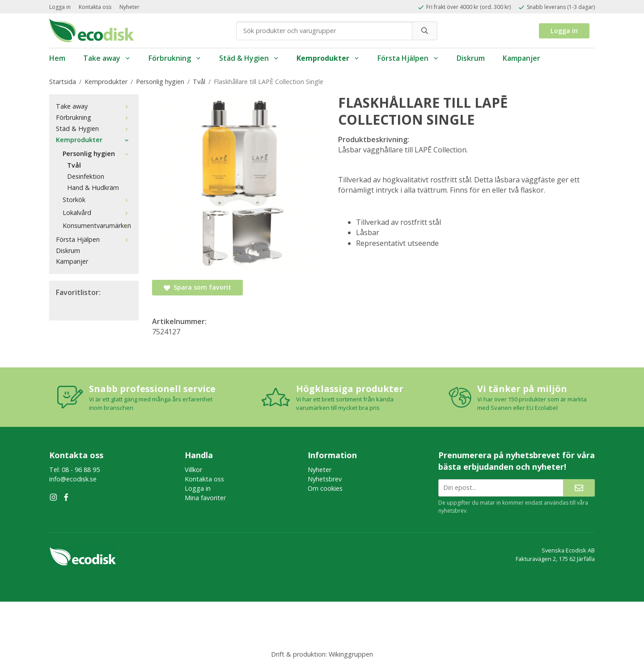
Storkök (97, 200)
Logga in (60, 7)
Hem (57, 58)
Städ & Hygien (249, 58)
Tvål (74, 165)
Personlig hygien (97, 154)
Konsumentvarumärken (97, 226)
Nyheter (129, 7)
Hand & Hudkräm (93, 188)
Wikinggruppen (351, 654)
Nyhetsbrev (325, 479)
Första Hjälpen (408, 58)
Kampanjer (521, 58)
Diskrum (471, 58)
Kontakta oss (95, 7)
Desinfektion (86, 176)
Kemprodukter (328, 58)
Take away (107, 58)
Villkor (193, 470)
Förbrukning (175, 58)
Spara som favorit (197, 287)
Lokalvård (97, 213)
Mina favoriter (205, 498)
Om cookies (325, 488)
